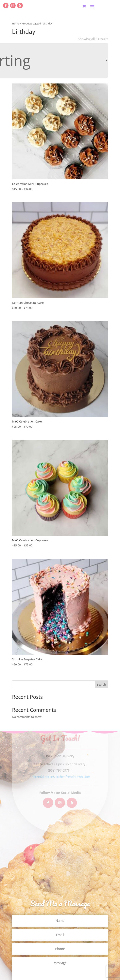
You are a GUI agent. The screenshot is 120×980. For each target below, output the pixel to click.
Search (101, 684)
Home (16, 23)
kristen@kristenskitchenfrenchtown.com (60, 777)
